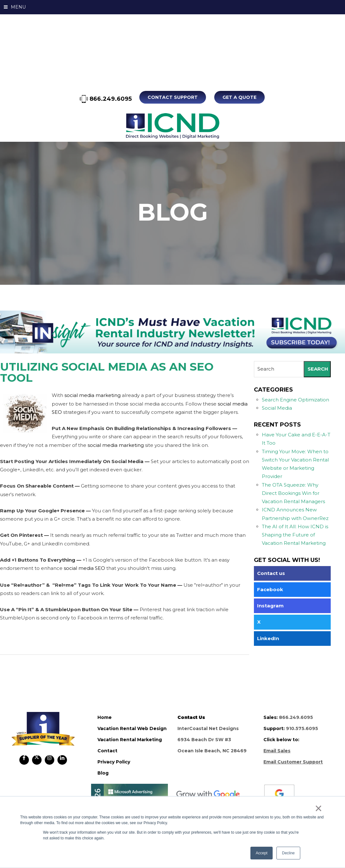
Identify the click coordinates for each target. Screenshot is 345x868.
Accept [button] (262, 853)
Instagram (270, 606)
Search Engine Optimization (295, 399)
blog (103, 773)
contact (107, 750)
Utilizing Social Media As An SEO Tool (107, 372)
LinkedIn (268, 638)
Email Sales (277, 750)
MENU (15, 7)
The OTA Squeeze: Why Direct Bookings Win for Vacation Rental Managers (293, 493)
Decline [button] (288, 853)
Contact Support (173, 97)
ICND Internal (172, 126)
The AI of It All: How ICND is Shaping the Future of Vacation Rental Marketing (295, 535)
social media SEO (84, 568)
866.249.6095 (106, 99)
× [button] (318, 808)
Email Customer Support (293, 762)
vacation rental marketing (130, 739)
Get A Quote (239, 97)
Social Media (277, 408)
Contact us (271, 573)
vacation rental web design (132, 728)
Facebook (270, 589)
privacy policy (114, 762)
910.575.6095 (302, 728)
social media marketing (93, 395)
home (105, 717)
